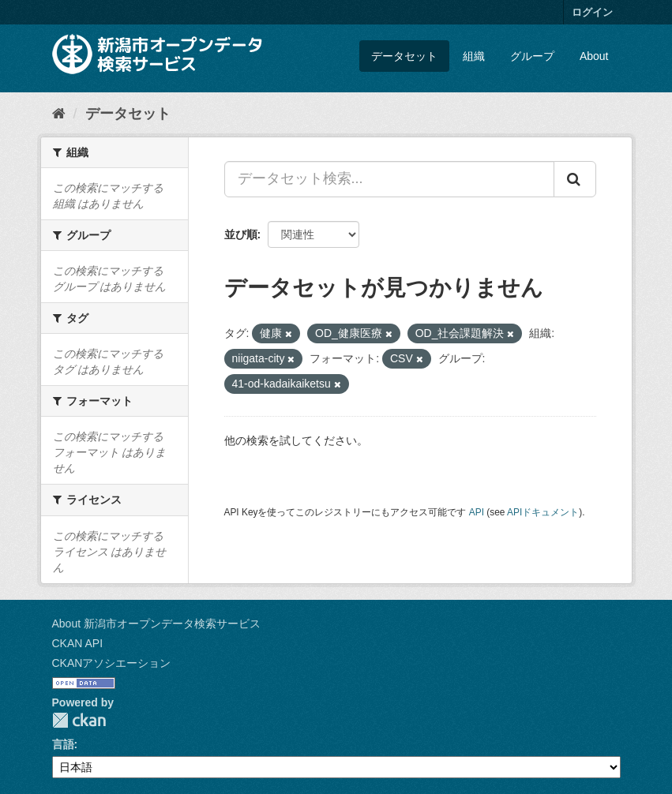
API (477, 512)
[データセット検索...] (389, 179)
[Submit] (575, 179)
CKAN (79, 720)
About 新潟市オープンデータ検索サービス (156, 624)
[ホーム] (59, 114)
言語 (63, 744)
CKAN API (78, 643)
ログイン (592, 12)
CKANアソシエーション (112, 663)
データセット (404, 56)
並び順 (241, 234)
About (594, 56)
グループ (532, 56)
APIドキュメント (543, 512)
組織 (474, 56)
